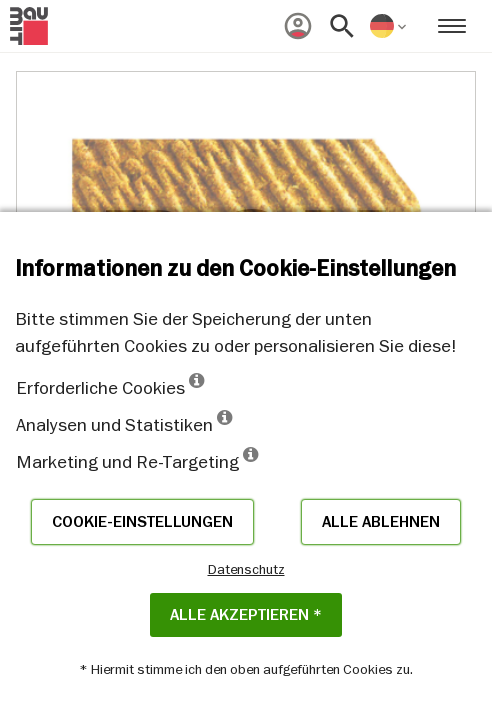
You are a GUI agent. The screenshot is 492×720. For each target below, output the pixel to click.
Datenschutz (246, 569)
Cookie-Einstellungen (142, 522)
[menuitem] (298, 26)
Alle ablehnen (381, 522)
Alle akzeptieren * (246, 615)
